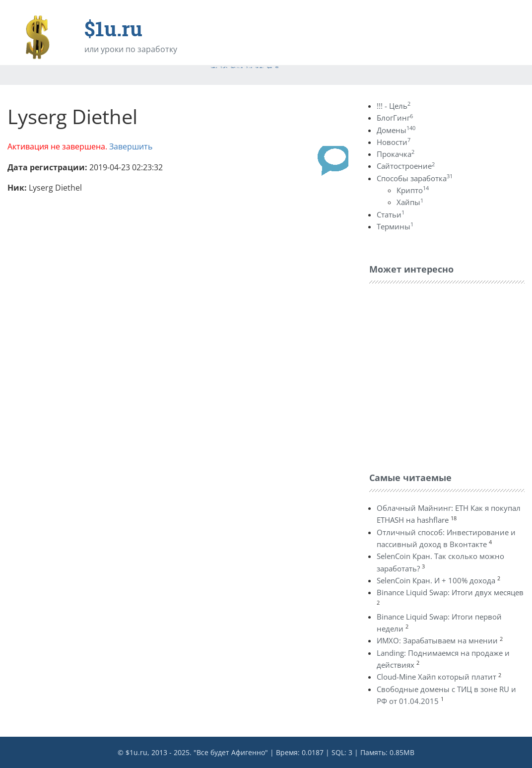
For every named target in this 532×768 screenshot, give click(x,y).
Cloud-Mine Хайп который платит (436, 677)
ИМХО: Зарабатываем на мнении (437, 640)
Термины (395, 226)
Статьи (391, 214)
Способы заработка (415, 178)
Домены (396, 130)
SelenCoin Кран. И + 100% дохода (436, 580)
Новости (394, 142)
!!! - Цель (394, 106)
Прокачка (396, 154)
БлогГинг (395, 118)
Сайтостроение (406, 166)
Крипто (413, 190)
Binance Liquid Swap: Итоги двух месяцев (450, 592)
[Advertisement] (444, 375)
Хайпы (410, 202)
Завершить (131, 146)
